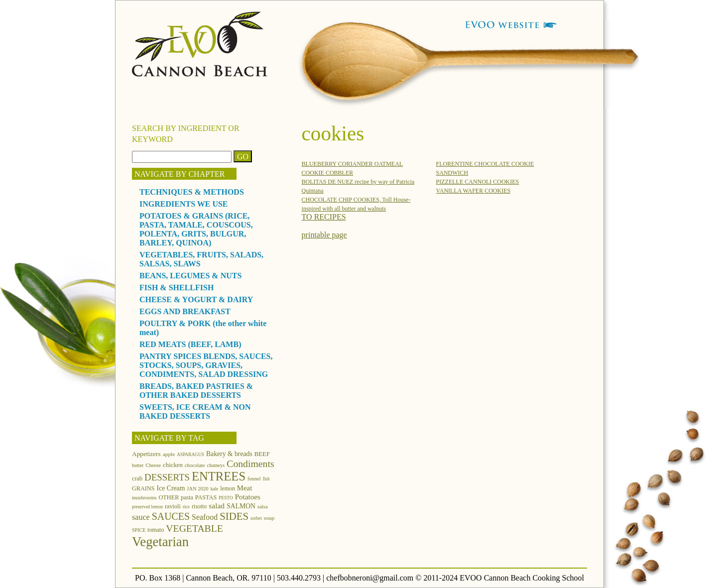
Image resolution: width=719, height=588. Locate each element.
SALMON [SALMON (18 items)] (241, 506)
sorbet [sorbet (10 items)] (256, 518)
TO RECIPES (324, 217)
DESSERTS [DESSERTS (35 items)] (167, 477)
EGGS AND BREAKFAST (185, 311)
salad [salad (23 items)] (217, 506)
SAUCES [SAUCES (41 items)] (171, 516)
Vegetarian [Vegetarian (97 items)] (160, 542)
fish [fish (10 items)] (266, 479)
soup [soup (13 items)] (269, 518)
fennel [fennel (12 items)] (254, 479)
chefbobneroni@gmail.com (370, 578)
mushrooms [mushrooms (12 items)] (144, 498)
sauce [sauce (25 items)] (141, 517)
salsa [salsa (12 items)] (263, 507)
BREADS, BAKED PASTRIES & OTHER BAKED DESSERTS (196, 391)
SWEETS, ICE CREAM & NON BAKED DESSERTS (195, 412)
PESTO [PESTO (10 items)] (226, 498)
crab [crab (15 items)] (137, 478)
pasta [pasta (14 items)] (187, 497)
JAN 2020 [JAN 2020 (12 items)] (197, 489)
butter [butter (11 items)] (138, 465)
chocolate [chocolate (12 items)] (195, 465)
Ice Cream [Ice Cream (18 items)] (171, 488)
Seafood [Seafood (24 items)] (205, 517)
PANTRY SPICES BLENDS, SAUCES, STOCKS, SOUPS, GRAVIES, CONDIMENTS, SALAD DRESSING (206, 365)
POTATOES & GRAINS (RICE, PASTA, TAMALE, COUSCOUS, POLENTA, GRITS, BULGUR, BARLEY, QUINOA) (196, 229)
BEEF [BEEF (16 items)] (262, 454)
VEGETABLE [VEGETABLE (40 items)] (194, 528)
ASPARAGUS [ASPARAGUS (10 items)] (190, 455)
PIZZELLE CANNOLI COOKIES (478, 182)
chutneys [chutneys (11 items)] (216, 465)
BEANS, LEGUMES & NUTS (190, 276)
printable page (324, 235)
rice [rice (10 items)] (186, 507)
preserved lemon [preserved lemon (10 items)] (147, 507)
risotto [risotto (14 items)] (199, 506)
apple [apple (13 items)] (169, 454)
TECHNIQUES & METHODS (192, 192)
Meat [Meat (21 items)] (244, 488)
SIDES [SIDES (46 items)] (234, 516)
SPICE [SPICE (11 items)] (139, 530)
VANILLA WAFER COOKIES (474, 191)
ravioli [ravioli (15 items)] (173, 506)
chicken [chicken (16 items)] (173, 465)
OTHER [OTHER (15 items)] (169, 497)
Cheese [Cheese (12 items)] (153, 465)
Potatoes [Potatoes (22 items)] (248, 497)
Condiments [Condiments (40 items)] (250, 464)
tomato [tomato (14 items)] (156, 530)
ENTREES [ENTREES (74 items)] (219, 476)
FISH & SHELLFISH (177, 288)
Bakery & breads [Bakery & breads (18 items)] (229, 454)
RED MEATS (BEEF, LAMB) (190, 344)
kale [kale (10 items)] (215, 489)
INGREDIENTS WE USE (184, 204)
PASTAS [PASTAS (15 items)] (206, 497)
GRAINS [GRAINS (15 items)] (143, 488)
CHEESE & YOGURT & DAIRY (196, 299)
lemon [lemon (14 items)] (228, 488)
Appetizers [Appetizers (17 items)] (146, 454)
